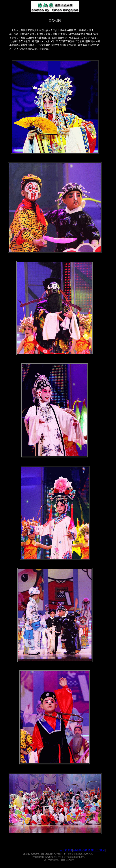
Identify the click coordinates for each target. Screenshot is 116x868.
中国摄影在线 (80, 850)
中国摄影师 (66, 850)
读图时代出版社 (97, 850)
